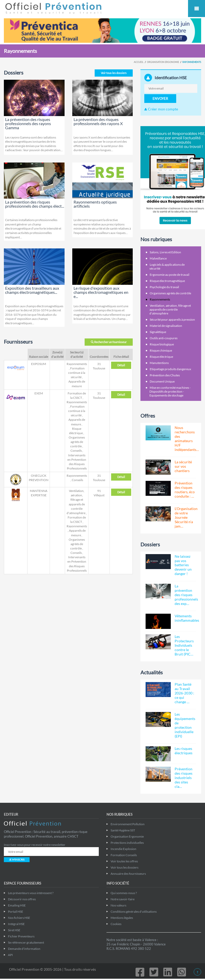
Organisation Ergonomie (163, 62)
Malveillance (158, 258)
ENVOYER (160, 99)
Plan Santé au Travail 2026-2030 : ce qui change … (184, 693)
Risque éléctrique (161, 357)
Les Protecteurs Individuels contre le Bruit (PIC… (184, 645)
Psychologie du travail (164, 287)
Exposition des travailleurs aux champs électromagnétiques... (32, 290)
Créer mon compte (161, 109)
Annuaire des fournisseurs (128, 874)
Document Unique (162, 381)
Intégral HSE (16, 924)
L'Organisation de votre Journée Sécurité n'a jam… (186, 517)
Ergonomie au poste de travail (170, 275)
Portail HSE (16, 912)
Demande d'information (24, 949)
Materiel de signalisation (166, 326)
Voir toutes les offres (124, 861)
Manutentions (159, 363)
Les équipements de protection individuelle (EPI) (185, 725)
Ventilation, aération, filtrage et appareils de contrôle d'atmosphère (170, 309)
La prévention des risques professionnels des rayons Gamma (28, 123)
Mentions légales (122, 918)
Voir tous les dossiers (114, 73)
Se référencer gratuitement (26, 942)
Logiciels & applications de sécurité (167, 266)
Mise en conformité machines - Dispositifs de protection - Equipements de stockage (170, 391)
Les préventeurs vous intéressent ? (31, 893)
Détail (121, 365)
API (10, 955)
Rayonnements (77, 364)
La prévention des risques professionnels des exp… (186, 595)
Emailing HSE (17, 905)
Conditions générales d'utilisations (134, 912)
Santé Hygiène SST (123, 830)
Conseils (76, 451)
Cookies (116, 924)
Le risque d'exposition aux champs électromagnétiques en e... (101, 292)
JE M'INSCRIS (17, 860)
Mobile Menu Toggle (197, 9)
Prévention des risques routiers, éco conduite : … (185, 490)
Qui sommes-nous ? (124, 893)
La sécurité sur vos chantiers (183, 466)
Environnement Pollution (128, 824)
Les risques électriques (184, 751)
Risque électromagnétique (167, 281)
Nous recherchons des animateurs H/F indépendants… (187, 439)
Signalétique (158, 332)
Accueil (139, 62)
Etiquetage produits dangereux (170, 369)
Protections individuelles (127, 843)
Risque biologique (162, 344)
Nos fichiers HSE (19, 918)
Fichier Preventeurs (21, 936)
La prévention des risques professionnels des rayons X (98, 121)
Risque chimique (161, 350)
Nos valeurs (118, 905)
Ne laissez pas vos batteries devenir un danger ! (183, 565)
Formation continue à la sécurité (77, 373)
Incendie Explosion (123, 849)
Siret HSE (14, 930)
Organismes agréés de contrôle (77, 442)
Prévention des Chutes (165, 375)
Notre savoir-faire (123, 899)
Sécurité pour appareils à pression (172, 319)
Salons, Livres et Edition (165, 252)
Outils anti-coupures (164, 338)
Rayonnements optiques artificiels (95, 204)
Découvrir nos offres (22, 899)
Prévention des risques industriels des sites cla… (184, 778)
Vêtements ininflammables (187, 618)
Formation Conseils (124, 855)
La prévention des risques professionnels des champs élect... (35, 204)
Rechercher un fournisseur (109, 342)
